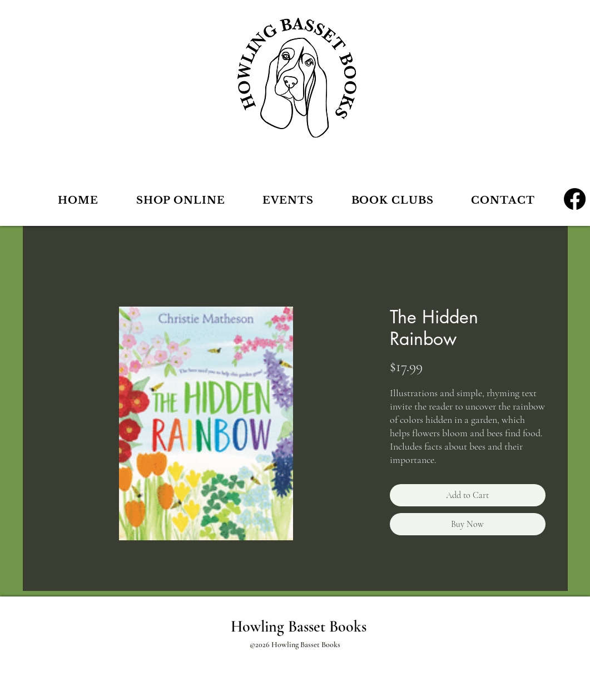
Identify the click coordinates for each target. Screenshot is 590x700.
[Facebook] (575, 199)
